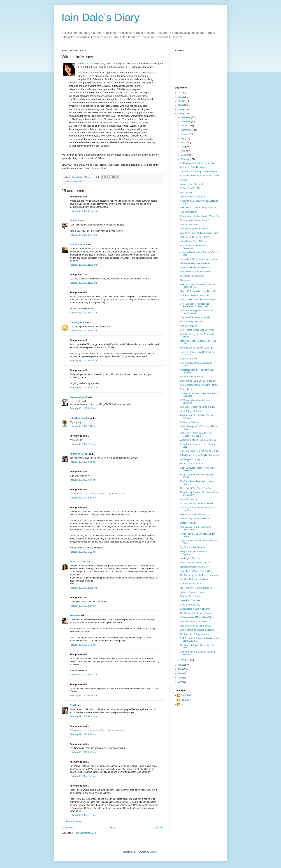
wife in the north (78, 562)
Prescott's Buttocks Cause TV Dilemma (199, 259)
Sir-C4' (73, 705)
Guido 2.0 (75, 221)
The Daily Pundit (78, 322)
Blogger (153, 852)
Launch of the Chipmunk (192, 184)
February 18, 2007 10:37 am (83, 211)
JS (182, 705)
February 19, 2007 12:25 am (83, 588)
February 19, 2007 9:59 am (83, 645)
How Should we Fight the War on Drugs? (199, 451)
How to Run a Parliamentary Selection (198, 208)
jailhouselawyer (78, 245)
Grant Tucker (187, 695)
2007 (181, 114)
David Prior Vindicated (191, 600)
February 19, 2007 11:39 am (83, 675)
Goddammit (185, 280)
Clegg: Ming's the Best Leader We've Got (200, 216)
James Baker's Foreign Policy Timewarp (199, 172)
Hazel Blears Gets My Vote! (193, 241)
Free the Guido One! (190, 596)
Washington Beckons (190, 558)
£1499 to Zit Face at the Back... (195, 579)
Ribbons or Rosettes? (190, 584)
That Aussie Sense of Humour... (195, 229)
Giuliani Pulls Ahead (190, 225)
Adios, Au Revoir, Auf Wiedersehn (196, 268)
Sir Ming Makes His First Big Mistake (197, 163)
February (185, 159)
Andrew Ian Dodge (79, 454)
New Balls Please (188, 326)
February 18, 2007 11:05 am (83, 265)
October (185, 126)
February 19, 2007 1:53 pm (83, 752)
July (183, 138)
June (183, 143)
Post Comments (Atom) (86, 833)
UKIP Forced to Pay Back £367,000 (197, 330)
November (186, 122)
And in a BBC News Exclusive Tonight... (199, 300)
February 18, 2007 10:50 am (83, 235)
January (185, 660)
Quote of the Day (188, 523)
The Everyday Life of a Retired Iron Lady (199, 575)
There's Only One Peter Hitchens (196, 519)
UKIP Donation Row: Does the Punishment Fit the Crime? (194, 305)
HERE (128, 67)
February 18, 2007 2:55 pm (83, 444)
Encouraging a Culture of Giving (195, 609)
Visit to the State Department (194, 167)
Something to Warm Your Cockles (196, 571)
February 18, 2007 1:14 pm (83, 408)
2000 (181, 682)
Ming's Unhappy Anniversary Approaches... (194, 553)
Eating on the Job (188, 359)
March (184, 155)
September (186, 130)
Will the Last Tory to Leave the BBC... (198, 504)
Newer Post (68, 828)
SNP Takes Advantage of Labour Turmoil (199, 176)
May (183, 147)
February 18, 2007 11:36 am (83, 331)
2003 (181, 678)
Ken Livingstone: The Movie (193, 621)
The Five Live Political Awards (194, 634)
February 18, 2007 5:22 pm (83, 498)
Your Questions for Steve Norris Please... (199, 385)
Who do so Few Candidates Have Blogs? (200, 233)
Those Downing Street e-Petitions (196, 563)
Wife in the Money (189, 499)
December (186, 117)
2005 (181, 669)
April (183, 151)
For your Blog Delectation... (193, 322)
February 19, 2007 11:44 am (83, 716)
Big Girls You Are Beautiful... (193, 547)
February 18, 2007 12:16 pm (83, 388)
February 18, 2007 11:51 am (83, 361)
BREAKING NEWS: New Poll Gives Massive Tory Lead (197, 434)
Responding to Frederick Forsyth (196, 272)
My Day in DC (187, 193)
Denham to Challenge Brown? (194, 220)
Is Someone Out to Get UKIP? (194, 237)
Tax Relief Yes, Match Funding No (196, 588)
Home (113, 828)
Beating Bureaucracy (190, 605)
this (121, 231)
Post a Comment (74, 821)
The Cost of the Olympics (192, 276)
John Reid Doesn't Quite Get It (194, 567)
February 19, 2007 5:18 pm (83, 815)
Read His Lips (187, 389)
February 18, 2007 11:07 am (83, 313)
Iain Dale (185, 700)
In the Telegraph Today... (192, 411)
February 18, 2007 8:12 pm (83, 552)
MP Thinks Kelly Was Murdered (195, 263)
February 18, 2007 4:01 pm (83, 462)
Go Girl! (184, 180)
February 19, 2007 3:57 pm (83, 776)
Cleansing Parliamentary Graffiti (195, 317)
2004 (181, 673)
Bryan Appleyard (78, 397)
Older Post (158, 828)
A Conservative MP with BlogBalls (196, 617)
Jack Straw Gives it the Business (196, 626)
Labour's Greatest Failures (193, 592)
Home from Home (188, 212)
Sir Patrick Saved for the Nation (195, 295)
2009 (181, 105)
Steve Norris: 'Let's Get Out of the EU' (198, 381)
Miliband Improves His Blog (193, 514)
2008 (181, 110)
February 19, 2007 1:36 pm (83, 734)
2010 (181, 101)
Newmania (75, 615)
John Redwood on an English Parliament (199, 455)
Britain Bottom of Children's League (197, 630)
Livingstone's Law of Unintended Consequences (195, 528)
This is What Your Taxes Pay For (195, 488)
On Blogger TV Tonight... (192, 459)
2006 (181, 665)
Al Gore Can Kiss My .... (191, 188)
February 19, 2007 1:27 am (83, 606)
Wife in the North (77, 181)
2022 (181, 93)
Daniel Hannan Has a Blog (193, 197)
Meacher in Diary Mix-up (192, 377)
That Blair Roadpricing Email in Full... (198, 407)
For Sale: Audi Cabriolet (191, 464)
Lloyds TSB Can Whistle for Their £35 (198, 291)
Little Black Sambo (79, 418)
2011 (181, 97)
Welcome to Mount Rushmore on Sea (198, 440)
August (184, 134)
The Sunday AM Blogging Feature (196, 613)
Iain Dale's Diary (101, 17)
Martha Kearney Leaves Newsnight (197, 348)
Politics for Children (189, 422)
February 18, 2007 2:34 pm (83, 426)
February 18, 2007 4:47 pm (83, 480)
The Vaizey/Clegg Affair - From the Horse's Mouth (196, 312)
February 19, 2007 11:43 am (83, 696)
